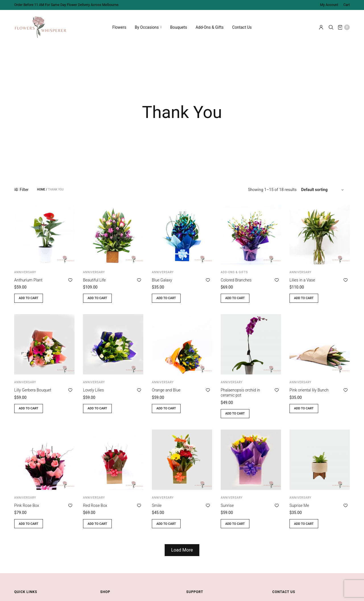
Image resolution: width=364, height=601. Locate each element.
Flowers (119, 26)
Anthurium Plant (28, 280)
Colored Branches (236, 280)
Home (41, 190)
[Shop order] (323, 190)
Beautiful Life (94, 280)
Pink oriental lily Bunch (309, 390)
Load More (182, 550)
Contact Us (242, 26)
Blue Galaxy (162, 280)
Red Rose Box (95, 505)
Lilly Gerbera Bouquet (33, 390)
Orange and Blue (166, 390)
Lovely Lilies (93, 390)
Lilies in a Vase (302, 280)
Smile (157, 505)
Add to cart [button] (29, 298)
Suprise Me (299, 505)
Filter (21, 190)
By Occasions (147, 26)
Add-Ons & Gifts (210, 26)
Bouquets (178, 26)
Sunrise (227, 505)
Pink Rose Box (27, 505)
